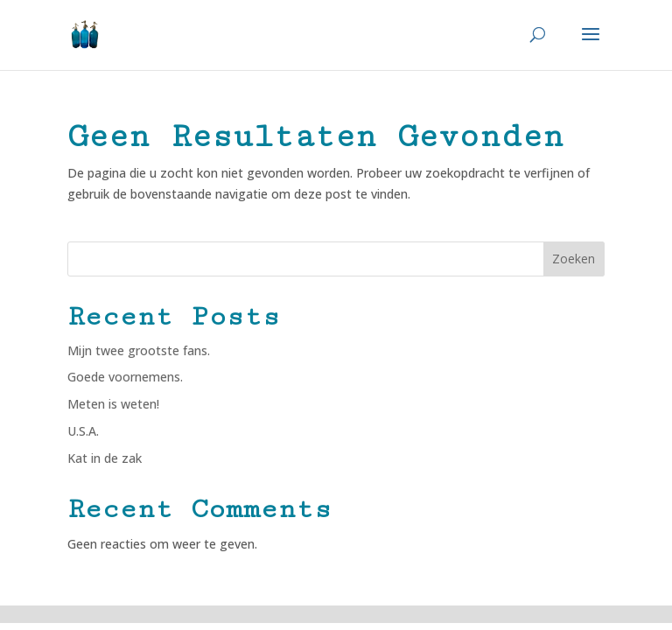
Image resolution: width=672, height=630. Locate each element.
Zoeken (574, 259)
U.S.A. (83, 431)
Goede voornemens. (125, 377)
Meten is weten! (113, 404)
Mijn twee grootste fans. (139, 350)
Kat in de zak (105, 458)
